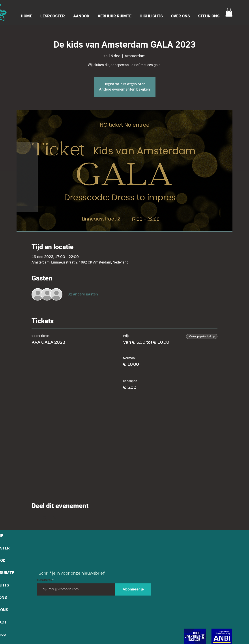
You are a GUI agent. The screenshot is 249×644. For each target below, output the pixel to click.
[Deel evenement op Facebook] (34, 518)
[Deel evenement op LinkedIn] (55, 518)
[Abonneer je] (133, 589)
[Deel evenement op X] (44, 518)
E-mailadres (45, 580)
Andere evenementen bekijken (124, 89)
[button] (229, 12)
